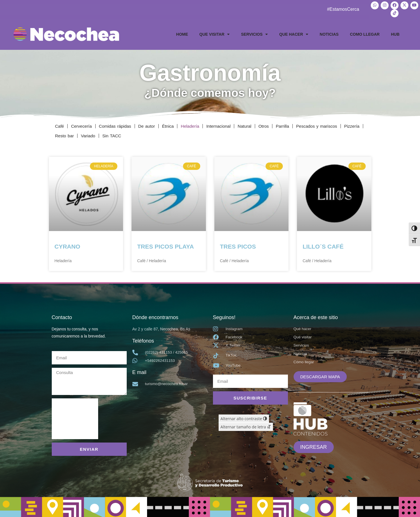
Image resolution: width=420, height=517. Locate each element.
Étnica (168, 125)
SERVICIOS (254, 33)
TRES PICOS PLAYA (165, 246)
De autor (147, 125)
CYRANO (67, 246)
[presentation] (75, 418)
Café (60, 125)
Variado (88, 135)
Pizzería (352, 125)
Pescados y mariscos (317, 125)
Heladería (190, 125)
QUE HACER (294, 33)
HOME (182, 33)
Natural (244, 125)
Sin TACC (112, 135)
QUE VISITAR (215, 33)
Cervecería (81, 125)
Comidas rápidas (115, 125)
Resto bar (65, 135)
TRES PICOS (238, 246)
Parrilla (282, 125)
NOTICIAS (329, 33)
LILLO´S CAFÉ (323, 246)
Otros (264, 125)
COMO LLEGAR (365, 33)
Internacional (218, 125)
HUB (395, 33)
